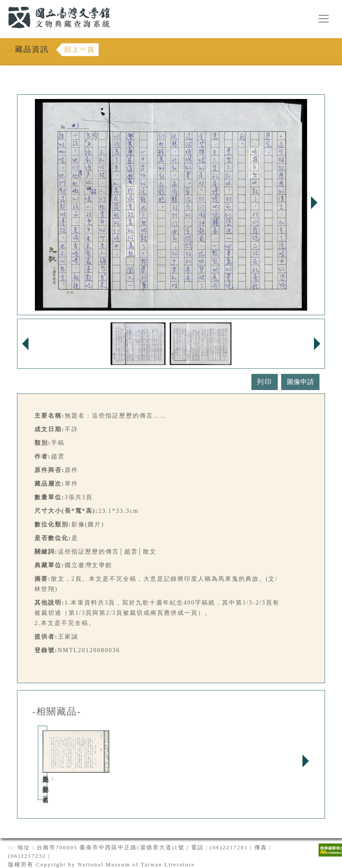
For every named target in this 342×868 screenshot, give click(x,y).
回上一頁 (80, 49)
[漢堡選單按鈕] (324, 19)
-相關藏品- (57, 712)
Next (314, 203)
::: (3, 5)
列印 (265, 382)
